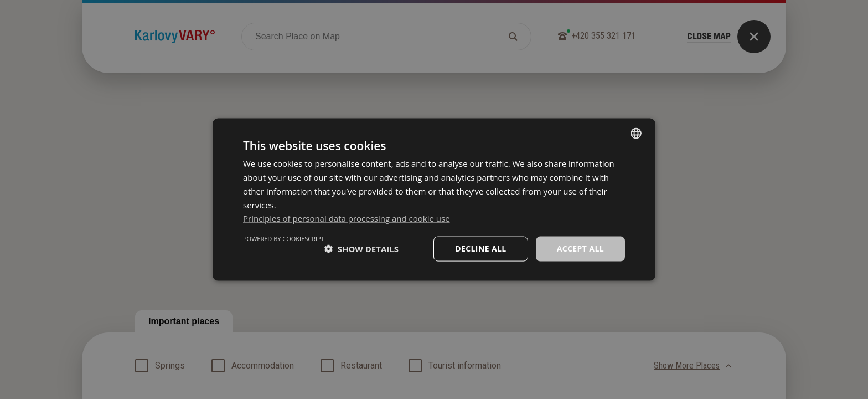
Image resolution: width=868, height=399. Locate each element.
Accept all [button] (580, 249)
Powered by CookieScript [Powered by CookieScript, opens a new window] (284, 239)
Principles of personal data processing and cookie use (347, 218)
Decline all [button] (480, 249)
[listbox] (636, 134)
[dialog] (434, 200)
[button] (361, 249)
